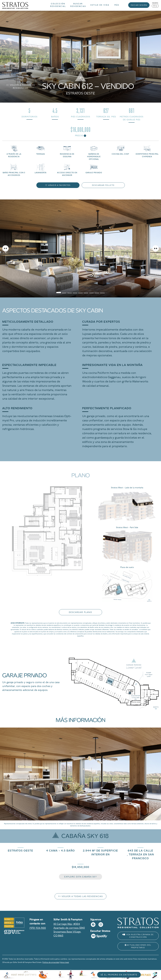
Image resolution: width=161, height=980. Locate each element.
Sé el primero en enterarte (119, 975)
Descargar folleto (103, 185)
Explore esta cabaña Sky (81, 877)
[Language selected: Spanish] (155, 6)
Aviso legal (65, 963)
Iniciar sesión (139, 5)
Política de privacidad (51, 963)
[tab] (59, 291)
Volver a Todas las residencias (21, 87)
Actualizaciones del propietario (138, 946)
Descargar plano (80, 612)
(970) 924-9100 (38, 928)
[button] (118, 5)
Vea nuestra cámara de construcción (138, 936)
